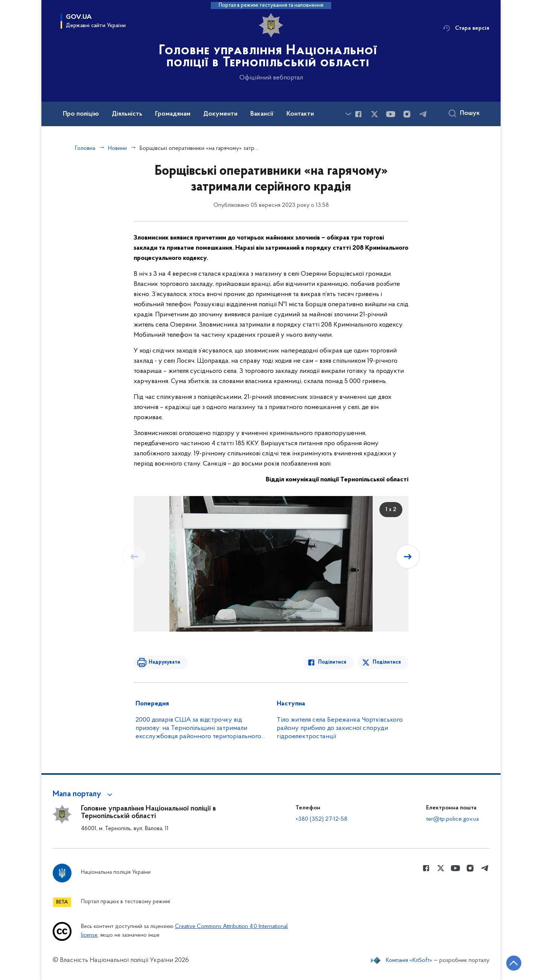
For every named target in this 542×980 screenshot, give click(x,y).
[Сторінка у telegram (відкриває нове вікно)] (423, 114)
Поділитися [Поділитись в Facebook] (332, 662)
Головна (85, 148)
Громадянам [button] (173, 114)
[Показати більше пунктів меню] (348, 114)
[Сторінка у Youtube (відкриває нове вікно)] (391, 114)
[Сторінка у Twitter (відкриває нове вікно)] (375, 114)
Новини (117, 148)
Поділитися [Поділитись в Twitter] (387, 662)
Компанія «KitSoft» (409, 960)
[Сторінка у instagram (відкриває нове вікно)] (407, 114)
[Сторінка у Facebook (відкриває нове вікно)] (358, 114)
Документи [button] (220, 114)
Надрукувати (164, 662)
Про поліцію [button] (81, 114)
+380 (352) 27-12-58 (321, 819)
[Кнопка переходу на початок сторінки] (514, 963)
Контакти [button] (300, 114)
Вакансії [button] (262, 114)
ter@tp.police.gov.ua (452, 819)
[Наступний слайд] (408, 557)
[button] (84, 794)
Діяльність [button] (127, 114)
